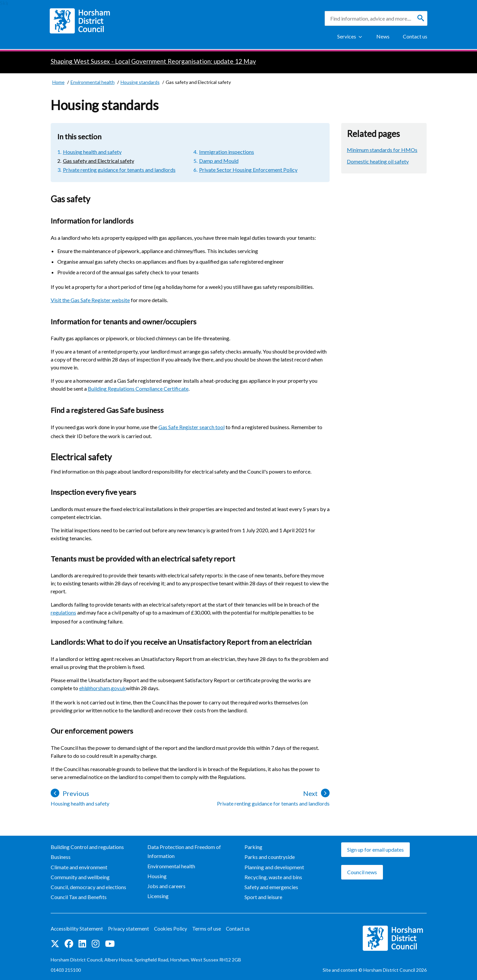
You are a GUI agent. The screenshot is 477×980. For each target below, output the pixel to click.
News (383, 36)
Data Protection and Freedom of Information (184, 851)
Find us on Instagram (96, 944)
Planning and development (274, 867)
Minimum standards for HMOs (382, 150)
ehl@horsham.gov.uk (103, 688)
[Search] (421, 18)
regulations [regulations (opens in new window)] (63, 612)
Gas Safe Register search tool (191, 427)
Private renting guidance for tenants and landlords (119, 170)
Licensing (158, 896)
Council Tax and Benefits (79, 897)
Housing (157, 876)
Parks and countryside (270, 857)
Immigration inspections (227, 152)
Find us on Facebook (69, 944)
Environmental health (171, 866)
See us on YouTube (110, 944)
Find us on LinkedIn (82, 944)
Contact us (415, 36)
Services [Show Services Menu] (347, 36)
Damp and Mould (219, 161)
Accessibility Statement (78, 928)
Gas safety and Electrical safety (99, 161)
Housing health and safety (92, 152)
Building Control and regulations (87, 847)
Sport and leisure (263, 897)
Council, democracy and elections (88, 887)
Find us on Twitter (55, 944)
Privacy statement (130, 928)
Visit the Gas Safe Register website (90, 300)
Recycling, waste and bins (273, 877)
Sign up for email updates (375, 849)
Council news (362, 872)
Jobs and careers (166, 886)
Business (61, 857)
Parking (253, 847)
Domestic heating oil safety (378, 161)
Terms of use (210, 928)
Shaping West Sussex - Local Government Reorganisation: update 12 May (153, 61)
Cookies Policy (173, 928)
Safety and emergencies (271, 887)
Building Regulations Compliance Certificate (138, 389)
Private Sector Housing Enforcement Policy (248, 170)
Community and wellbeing (80, 877)
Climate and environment (79, 867)
